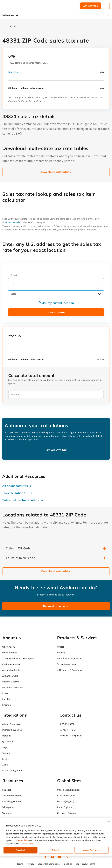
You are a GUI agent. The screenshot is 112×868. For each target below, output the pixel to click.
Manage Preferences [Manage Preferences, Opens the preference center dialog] (92, 850)
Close (108, 822)
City (13, 285)
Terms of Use (23, 840)
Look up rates (56, 312)
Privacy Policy (27, 844)
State (13, 294)
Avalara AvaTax (14, 222)
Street (14, 275)
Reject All (56, 850)
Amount (15, 395)
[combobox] (56, 294)
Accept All (20, 850)
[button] (6, 26)
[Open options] (100, 294)
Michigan (14, 72)
